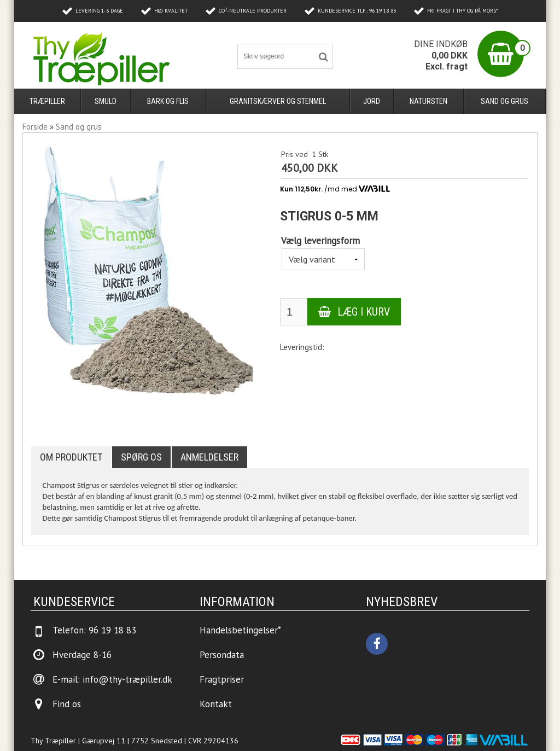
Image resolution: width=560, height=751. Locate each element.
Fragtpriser (222, 679)
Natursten (428, 101)
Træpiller (47, 101)
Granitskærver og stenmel (278, 101)
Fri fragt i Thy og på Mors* (463, 11)
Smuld (106, 101)
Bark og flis (168, 101)
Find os (67, 704)
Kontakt (216, 704)
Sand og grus (504, 101)
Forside (35, 127)
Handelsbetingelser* (240, 630)
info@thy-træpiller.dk (127, 679)
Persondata (222, 655)
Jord (372, 101)
